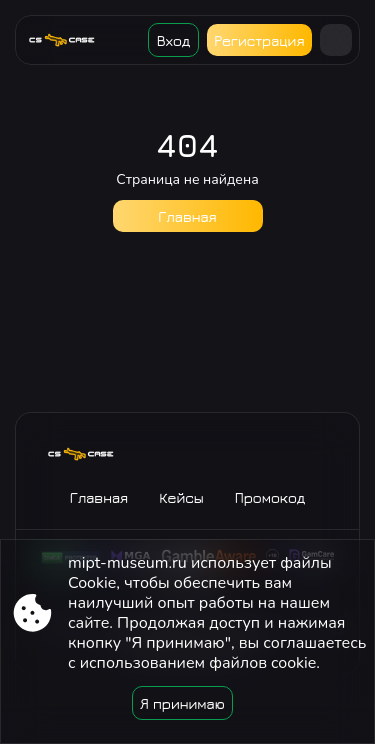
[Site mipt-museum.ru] (69, 40)
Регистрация (259, 40)
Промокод (270, 497)
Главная (187, 216)
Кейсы (181, 497)
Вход (173, 40)
